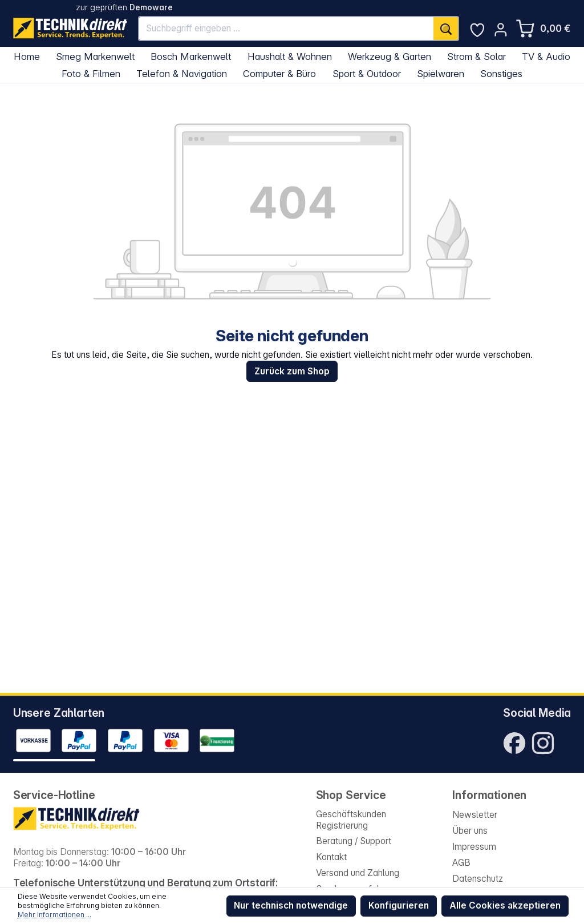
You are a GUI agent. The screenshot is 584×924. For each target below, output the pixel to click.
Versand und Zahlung (358, 873)
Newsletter (475, 815)
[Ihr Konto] (501, 30)
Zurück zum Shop (292, 371)
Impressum (474, 847)
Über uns (470, 831)
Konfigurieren (399, 905)
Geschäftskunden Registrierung (351, 820)
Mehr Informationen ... (54, 915)
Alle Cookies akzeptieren (505, 905)
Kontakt (331, 857)
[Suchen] (446, 29)
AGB (461, 863)
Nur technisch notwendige (291, 905)
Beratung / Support (354, 841)
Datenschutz (478, 879)
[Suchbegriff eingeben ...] (287, 29)
